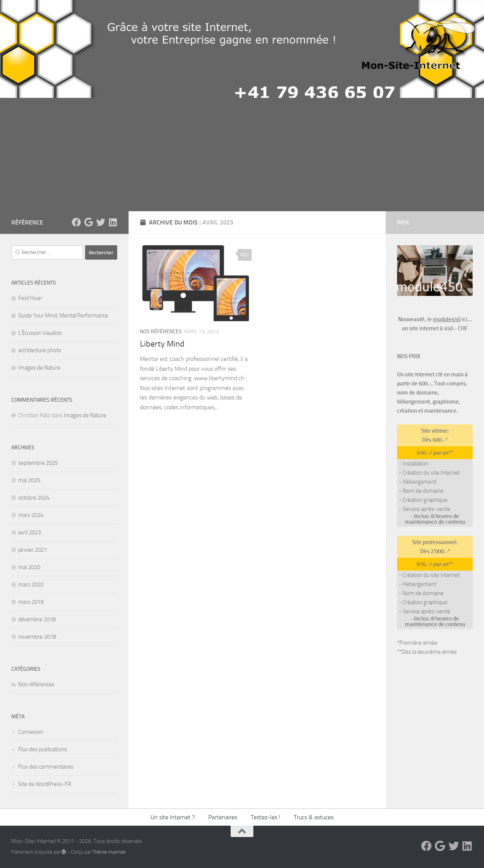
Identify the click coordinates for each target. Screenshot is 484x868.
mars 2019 (31, 602)
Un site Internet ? (173, 817)
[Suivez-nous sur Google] (88, 222)
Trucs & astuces (314, 817)
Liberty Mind (162, 344)
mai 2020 (29, 567)
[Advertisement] (242, 155)
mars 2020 (31, 585)
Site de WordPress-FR (45, 784)
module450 (447, 319)
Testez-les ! (265, 817)
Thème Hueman (109, 852)
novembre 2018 (37, 637)
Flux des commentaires (46, 767)
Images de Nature (39, 368)
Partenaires (223, 817)
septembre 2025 (38, 463)
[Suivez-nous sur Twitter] (101, 222)
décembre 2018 (37, 619)
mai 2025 (29, 480)
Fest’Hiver (30, 298)
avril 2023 (29, 532)
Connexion (31, 732)
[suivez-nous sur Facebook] (76, 222)
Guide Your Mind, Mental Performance (63, 316)
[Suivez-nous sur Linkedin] (113, 222)
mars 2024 (31, 515)
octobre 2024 (34, 498)
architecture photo (40, 350)
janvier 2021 (33, 550)
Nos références (161, 332)
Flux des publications (43, 749)
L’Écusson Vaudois (40, 333)
